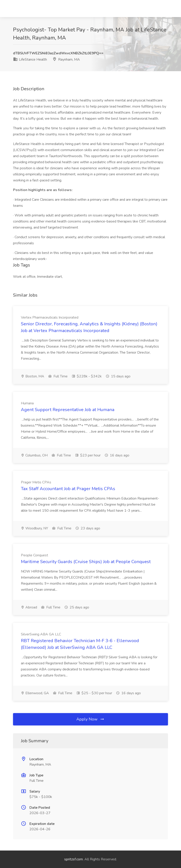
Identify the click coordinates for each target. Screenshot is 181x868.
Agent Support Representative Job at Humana (68, 410)
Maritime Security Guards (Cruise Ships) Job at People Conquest (86, 562)
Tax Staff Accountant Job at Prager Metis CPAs (68, 489)
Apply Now (90, 719)
